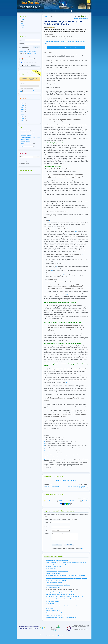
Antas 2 (46, 16)
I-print (59, 501)
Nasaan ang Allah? (50, 608)
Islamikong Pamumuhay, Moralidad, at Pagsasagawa (61, 42)
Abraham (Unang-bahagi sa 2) (53, 610)
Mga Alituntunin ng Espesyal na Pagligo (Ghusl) (57, 571)
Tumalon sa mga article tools (81, 18)
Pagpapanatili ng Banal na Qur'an (53, 566)
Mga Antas (52, 11)
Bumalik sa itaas (83, 498)
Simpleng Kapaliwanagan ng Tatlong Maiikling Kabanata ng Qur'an (61, 617)
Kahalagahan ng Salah (51, 569)
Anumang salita (23, 162)
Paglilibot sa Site (34, 11)
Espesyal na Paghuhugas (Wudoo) (54, 573)
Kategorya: (46, 40)
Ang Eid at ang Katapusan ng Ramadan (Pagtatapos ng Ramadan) (61, 606)
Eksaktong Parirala (24, 164)
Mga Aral (46, 42)
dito (82, 548)
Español (22, 23)
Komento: (47, 534)
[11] (51, 307)
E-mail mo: (47, 527)
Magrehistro (44, 11)
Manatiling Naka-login (25, 47)
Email (21, 40)
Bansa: (46, 530)
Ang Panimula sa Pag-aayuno (53, 601)
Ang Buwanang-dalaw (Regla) (51, 486)
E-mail (71, 501)
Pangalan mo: (47, 523)
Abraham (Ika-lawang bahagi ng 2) (54, 613)
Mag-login (36, 47)
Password (22, 44)
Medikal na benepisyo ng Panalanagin (55, 583)
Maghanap (68, 11)
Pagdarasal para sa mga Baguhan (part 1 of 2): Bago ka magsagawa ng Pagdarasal (65, 576)
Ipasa (57, 545)
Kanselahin (69, 545)
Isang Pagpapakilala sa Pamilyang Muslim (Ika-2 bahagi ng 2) (60, 594)
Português (23, 27)
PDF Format (84, 501)
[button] (20, 101)
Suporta (26, 11)
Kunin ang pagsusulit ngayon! (66, 480)
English (22, 20)
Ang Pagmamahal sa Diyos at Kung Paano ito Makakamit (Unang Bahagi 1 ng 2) (64, 597)
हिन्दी (21, 29)
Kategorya (60, 11)
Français (22, 25)
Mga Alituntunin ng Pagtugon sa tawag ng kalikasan (58, 585)
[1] (68, 212)
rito (58, 186)
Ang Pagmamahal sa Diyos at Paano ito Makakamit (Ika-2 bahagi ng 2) (62, 599)
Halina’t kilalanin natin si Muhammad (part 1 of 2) (57, 560)
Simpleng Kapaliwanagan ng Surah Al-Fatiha (56, 615)
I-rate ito (47, 501)
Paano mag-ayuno (50, 604)
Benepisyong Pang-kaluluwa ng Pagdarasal (56, 580)
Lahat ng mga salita (24, 160)
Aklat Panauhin (76, 11)
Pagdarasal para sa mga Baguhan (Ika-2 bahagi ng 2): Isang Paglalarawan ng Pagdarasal (67, 578)
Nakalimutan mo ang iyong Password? (28, 51)
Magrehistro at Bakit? (32, 53)
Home (20, 11)
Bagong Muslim (30, 5)
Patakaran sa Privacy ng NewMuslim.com (54, 636)
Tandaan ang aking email (26, 49)
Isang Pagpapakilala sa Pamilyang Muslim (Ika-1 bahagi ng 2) (60, 592)
